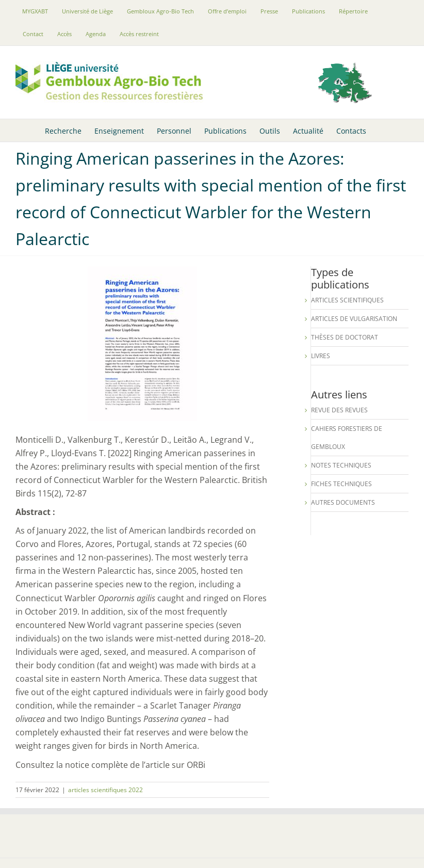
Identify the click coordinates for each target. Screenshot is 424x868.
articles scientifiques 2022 (105, 790)
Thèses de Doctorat (345, 337)
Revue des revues (339, 410)
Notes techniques (341, 465)
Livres (321, 356)
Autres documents (343, 502)
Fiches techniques (341, 484)
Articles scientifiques (347, 300)
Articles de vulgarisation (354, 319)
